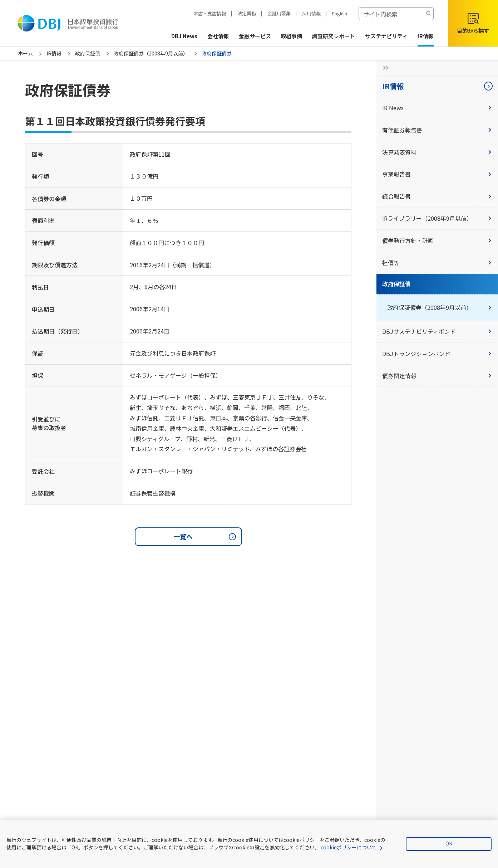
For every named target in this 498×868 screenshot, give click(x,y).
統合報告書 (437, 196)
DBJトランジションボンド (437, 353)
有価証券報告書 (437, 130)
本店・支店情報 (210, 13)
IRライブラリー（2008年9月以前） (437, 218)
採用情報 (311, 13)
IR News (437, 108)
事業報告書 (437, 174)
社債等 (437, 263)
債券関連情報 (437, 376)
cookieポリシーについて (349, 847)
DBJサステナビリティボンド (437, 331)
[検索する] (428, 14)
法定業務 (247, 13)
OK (449, 843)
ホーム (25, 53)
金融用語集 (279, 13)
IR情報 (54, 53)
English (340, 13)
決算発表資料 (437, 152)
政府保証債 (88, 53)
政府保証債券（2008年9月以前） (151, 53)
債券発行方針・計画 (437, 240)
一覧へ (206, 537)
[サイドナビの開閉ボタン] (384, 68)
